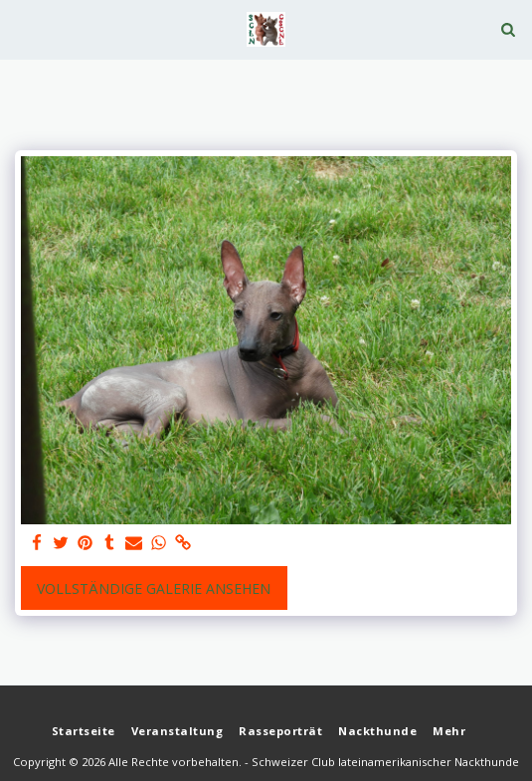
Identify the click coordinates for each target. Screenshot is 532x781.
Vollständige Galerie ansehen (154, 588)
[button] (22, 28)
